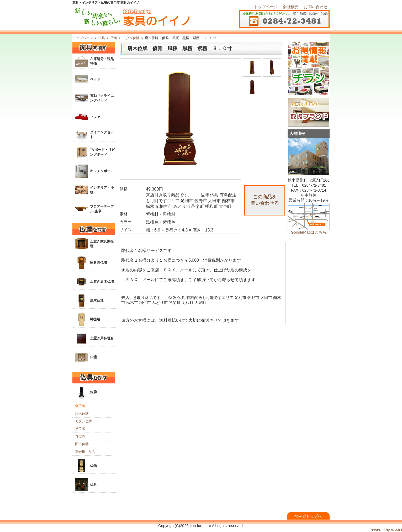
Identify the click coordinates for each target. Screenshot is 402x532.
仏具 (102, 38)
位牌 (114, 38)
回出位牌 (82, 444)
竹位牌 (80, 436)
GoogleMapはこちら (309, 232)
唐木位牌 (82, 414)
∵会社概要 (289, 7)
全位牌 (80, 406)
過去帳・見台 (85, 452)
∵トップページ (264, 7)
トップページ (83, 38)
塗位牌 (80, 429)
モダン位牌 (131, 38)
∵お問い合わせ (314, 7)
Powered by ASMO (386, 530)
